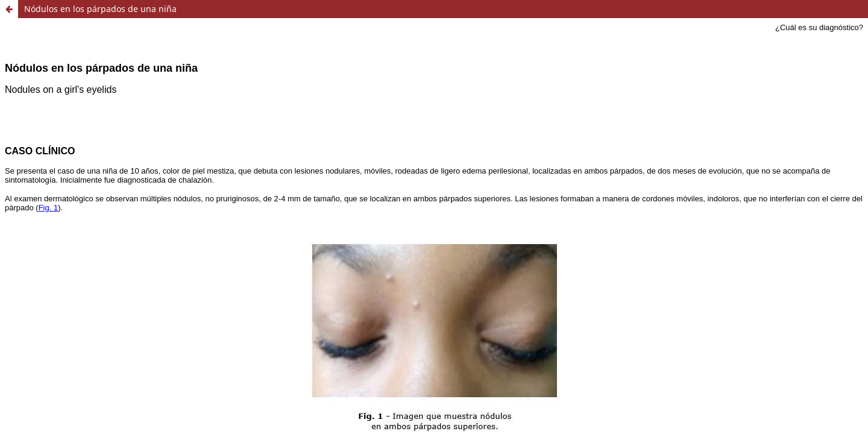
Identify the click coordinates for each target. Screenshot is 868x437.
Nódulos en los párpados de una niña (100, 9)
